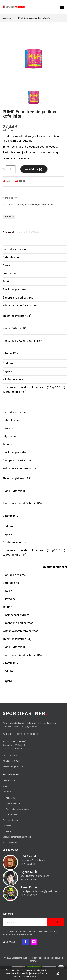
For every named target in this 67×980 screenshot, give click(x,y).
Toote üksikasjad (28, 232)
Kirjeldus (9, 232)
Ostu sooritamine (11, 820)
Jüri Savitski (29, 856)
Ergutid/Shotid (46, 205)
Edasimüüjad (9, 780)
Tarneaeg (7, 826)
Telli (56, 922)
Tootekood (8, 198)
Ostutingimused (10, 815)
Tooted (20, 205)
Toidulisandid (31, 205)
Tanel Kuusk (29, 887)
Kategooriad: (9, 205)
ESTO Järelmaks (10, 843)
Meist (5, 786)
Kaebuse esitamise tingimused (17, 837)
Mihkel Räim (12, 798)
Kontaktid (7, 831)
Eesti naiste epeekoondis (17, 809)
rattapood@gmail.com (13, 767)
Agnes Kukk (29, 872)
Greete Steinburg (14, 803)
